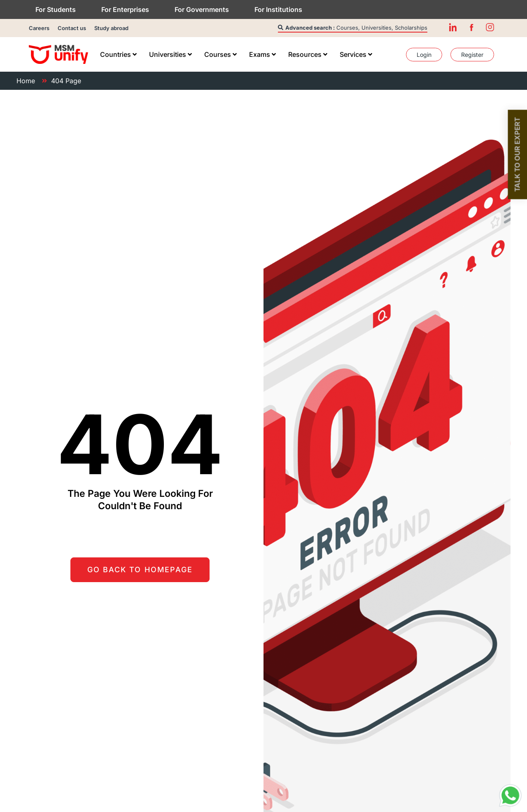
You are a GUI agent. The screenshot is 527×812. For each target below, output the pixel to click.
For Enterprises (125, 9)
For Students (56, 9)
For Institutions (278, 9)
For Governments (202, 9)
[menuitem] (118, 54)
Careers (39, 28)
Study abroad (111, 28)
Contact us (72, 28)
